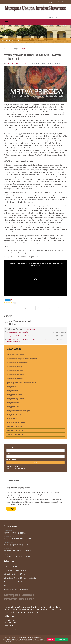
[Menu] (7, 22)
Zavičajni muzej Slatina (15, 431)
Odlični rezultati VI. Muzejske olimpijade (17, 551)
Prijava (36, 462)
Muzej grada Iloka (13, 407)
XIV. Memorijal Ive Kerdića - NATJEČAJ (17, 308)
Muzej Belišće (11, 387)
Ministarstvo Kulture (11, 566)
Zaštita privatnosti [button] (8, 641)
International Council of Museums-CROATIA (20, 578)
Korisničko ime (12, 448)
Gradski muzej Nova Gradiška (17, 363)
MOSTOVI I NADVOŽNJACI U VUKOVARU (17, 539)
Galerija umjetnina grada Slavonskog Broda (22, 359)
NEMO (6, 586)
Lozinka (9, 454)
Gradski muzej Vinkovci (15, 371)
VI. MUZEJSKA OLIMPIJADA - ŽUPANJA (17, 556)
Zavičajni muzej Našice (14, 427)
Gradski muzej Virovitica (15, 375)
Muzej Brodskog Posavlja (15, 399)
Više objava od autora (29, 329)
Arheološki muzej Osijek (15, 355)
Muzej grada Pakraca (14, 395)
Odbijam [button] (51, 640)
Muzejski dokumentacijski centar (15, 570)
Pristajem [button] (62, 640)
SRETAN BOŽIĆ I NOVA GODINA (15, 533)
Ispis (24, 49)
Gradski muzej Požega (14, 367)
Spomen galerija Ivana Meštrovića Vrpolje (21, 383)
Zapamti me (13, 460)
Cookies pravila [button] (39, 639)
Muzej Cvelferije (12, 391)
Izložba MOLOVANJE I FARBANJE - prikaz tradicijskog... (52, 308)
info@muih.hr (63, 2)
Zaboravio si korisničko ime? (16, 468)
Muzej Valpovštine (13, 419)
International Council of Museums (16, 574)
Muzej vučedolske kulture (16, 423)
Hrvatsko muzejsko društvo (13, 582)
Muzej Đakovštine (13, 403)
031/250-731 (54, 2)
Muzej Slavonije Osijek (14, 415)
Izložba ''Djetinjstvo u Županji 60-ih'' (16, 545)
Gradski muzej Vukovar (15, 379)
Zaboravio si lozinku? (14, 467)
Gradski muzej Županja (15, 435)
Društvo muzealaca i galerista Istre (16, 590)
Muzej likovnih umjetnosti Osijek (17, 63)
